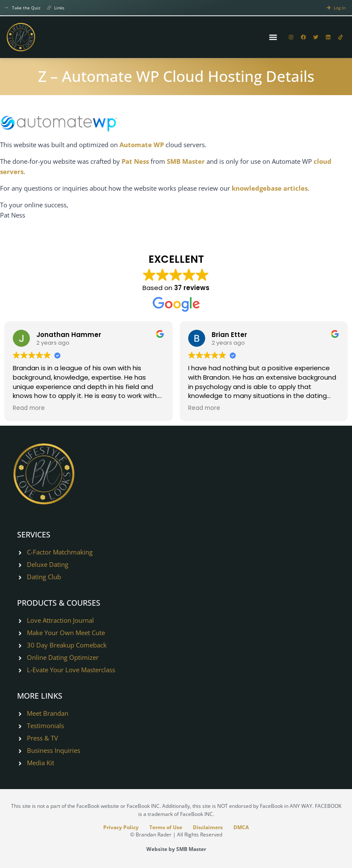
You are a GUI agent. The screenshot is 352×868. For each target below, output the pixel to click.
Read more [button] (29, 408)
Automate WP (142, 145)
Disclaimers (208, 827)
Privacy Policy (121, 827)
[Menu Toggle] (273, 37)
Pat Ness (135, 161)
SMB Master (186, 161)
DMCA (242, 827)
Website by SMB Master (176, 849)
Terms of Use (166, 827)
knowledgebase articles (270, 188)
